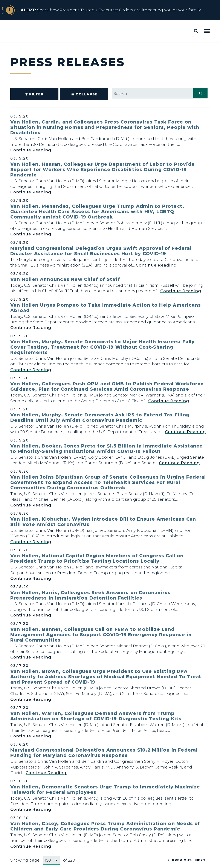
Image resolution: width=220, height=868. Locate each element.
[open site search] (196, 31)
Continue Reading (31, 150)
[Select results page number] (51, 860)
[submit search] (200, 93)
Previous (182, 860)
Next (201, 860)
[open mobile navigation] (207, 31)
